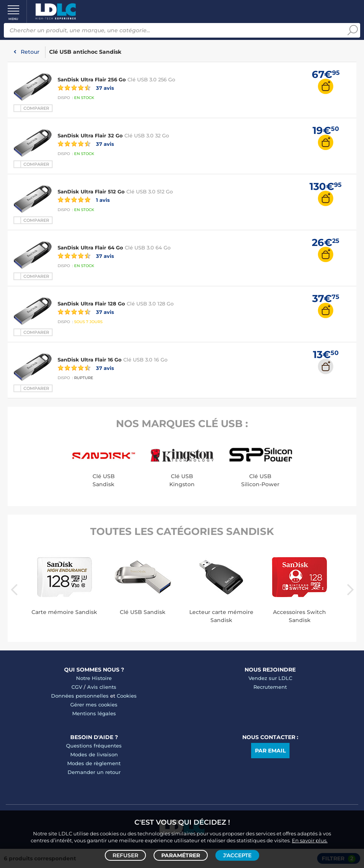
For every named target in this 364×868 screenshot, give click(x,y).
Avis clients (102, 687)
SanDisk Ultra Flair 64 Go (90, 248)
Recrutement (270, 687)
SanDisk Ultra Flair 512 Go (91, 191)
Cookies (127, 696)
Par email (270, 751)
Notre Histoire (94, 678)
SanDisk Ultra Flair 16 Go (90, 360)
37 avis (86, 87)
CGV (77, 687)
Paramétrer (181, 855)
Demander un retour (94, 772)
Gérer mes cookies (94, 705)
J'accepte (237, 855)
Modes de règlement (94, 763)
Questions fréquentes (94, 746)
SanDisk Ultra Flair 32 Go (90, 135)
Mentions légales (94, 713)
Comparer (36, 108)
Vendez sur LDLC (270, 678)
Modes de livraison (94, 754)
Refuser (125, 855)
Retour (30, 52)
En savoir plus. (310, 840)
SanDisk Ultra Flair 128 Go (91, 304)
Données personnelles (80, 696)
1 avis (84, 200)
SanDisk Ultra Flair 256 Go (92, 79)
